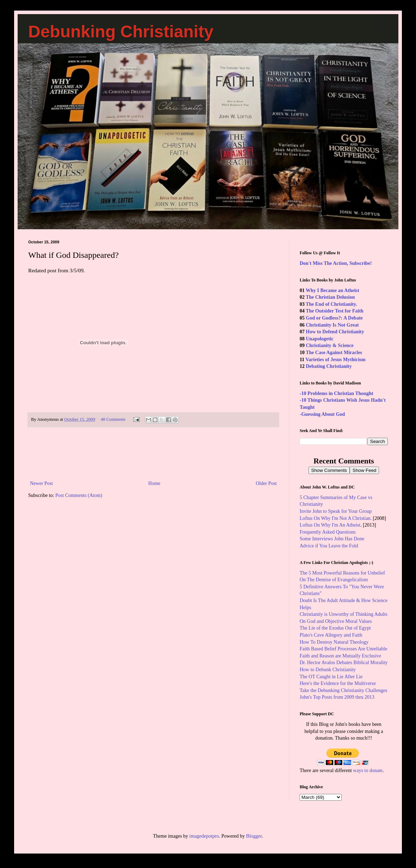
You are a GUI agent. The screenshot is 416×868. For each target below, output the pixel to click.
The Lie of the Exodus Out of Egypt (335, 628)
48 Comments (113, 419)
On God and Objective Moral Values (336, 621)
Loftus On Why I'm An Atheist (330, 525)
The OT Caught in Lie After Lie (331, 677)
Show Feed (364, 470)
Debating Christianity (329, 366)
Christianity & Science (330, 345)
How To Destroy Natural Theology (334, 642)
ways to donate (368, 770)
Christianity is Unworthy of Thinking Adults (344, 614)
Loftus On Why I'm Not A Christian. (336, 518)
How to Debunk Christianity (328, 670)
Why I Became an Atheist (332, 290)
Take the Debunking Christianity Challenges (344, 690)
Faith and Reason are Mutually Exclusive (340, 656)
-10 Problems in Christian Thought (337, 393)
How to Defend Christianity (335, 332)
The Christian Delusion (330, 297)
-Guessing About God (322, 414)
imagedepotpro (204, 836)
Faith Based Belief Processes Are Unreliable (343, 649)
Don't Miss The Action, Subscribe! (336, 263)
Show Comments (329, 470)
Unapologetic (320, 339)
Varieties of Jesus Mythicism (335, 360)
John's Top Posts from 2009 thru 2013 (337, 697)
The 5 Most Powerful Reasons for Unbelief (342, 573)
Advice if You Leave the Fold (329, 546)
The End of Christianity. (331, 304)
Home (154, 483)
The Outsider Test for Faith (335, 311)
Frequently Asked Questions (328, 532)
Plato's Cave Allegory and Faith (331, 635)
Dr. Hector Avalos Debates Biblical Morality (344, 663)
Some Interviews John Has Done (332, 539)
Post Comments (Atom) (79, 495)
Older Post (267, 483)
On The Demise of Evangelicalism (334, 580)
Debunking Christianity (121, 32)
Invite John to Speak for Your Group (336, 511)
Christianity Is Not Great (332, 325)
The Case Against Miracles (334, 353)
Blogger (254, 836)
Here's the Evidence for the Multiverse (338, 683)
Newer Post (41, 483)
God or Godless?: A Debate (335, 318)
